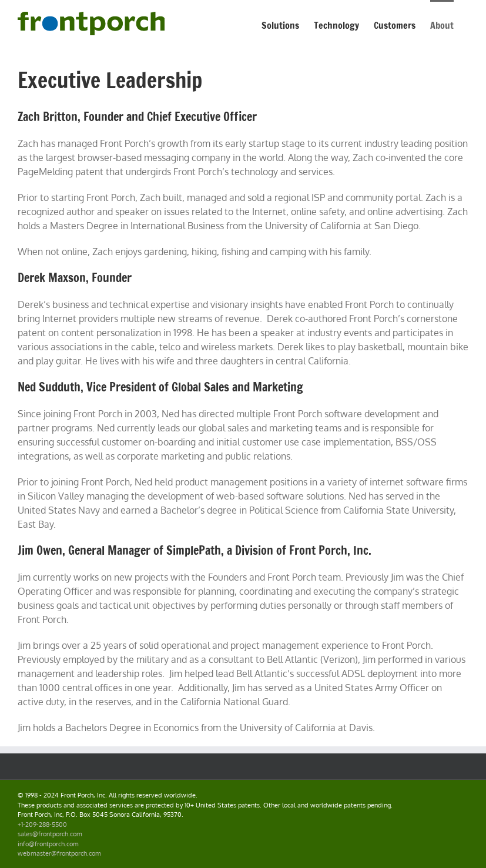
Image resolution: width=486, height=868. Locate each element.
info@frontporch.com (48, 844)
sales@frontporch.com (50, 834)
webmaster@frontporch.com (59, 853)
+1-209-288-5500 (42, 825)
